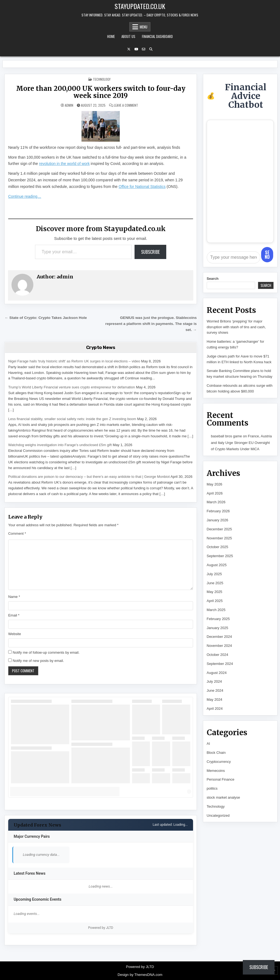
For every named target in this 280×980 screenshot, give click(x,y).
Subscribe (150, 252)
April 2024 (215, 709)
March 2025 (216, 610)
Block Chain (216, 753)
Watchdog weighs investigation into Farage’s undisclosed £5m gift (60, 445)
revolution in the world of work (64, 164)
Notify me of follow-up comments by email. (46, 652)
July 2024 (214, 681)
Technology (102, 79)
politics (212, 788)
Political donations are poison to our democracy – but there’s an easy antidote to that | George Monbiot (89, 477)
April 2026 (215, 493)
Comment (17, 533)
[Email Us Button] (144, 49)
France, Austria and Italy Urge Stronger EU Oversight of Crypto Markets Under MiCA (241, 443)
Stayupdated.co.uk (140, 6)
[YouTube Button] (136, 49)
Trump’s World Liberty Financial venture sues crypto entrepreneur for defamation (72, 387)
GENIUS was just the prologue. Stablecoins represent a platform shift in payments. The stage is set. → (151, 324)
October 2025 (218, 547)
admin (69, 105)
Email (14, 615)
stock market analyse (223, 797)
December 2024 (219, 637)
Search (213, 279)
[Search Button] (151, 49)
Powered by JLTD (101, 928)
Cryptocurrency (219, 762)
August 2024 (217, 673)
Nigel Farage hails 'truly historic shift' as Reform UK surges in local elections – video (74, 361)
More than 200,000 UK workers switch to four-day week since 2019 (101, 92)
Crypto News (101, 347)
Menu (144, 27)
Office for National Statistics (142, 187)
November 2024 (219, 646)
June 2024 (215, 690)
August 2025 (217, 565)
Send (267, 255)
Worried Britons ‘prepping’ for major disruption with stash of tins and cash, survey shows (236, 327)
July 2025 (214, 574)
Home (111, 36)
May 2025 (215, 592)
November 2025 (219, 538)
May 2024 (215, 700)
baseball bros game (226, 436)
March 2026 (216, 502)
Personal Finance (221, 779)
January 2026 (218, 520)
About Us (128, 36)
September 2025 (220, 556)
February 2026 (218, 511)
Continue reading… (25, 196)
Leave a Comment (126, 105)
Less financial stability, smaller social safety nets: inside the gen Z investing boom (72, 419)
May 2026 (215, 484)
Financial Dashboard (157, 36)
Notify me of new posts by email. (38, 661)
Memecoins (216, 771)
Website (15, 634)
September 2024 (220, 664)
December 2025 (219, 529)
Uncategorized (218, 815)
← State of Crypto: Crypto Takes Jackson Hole (46, 318)
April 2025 (215, 601)
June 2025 (215, 583)
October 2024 (218, 655)
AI (208, 744)
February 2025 (218, 619)
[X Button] (129, 49)
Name (14, 597)
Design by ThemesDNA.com (140, 975)
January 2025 (218, 628)
